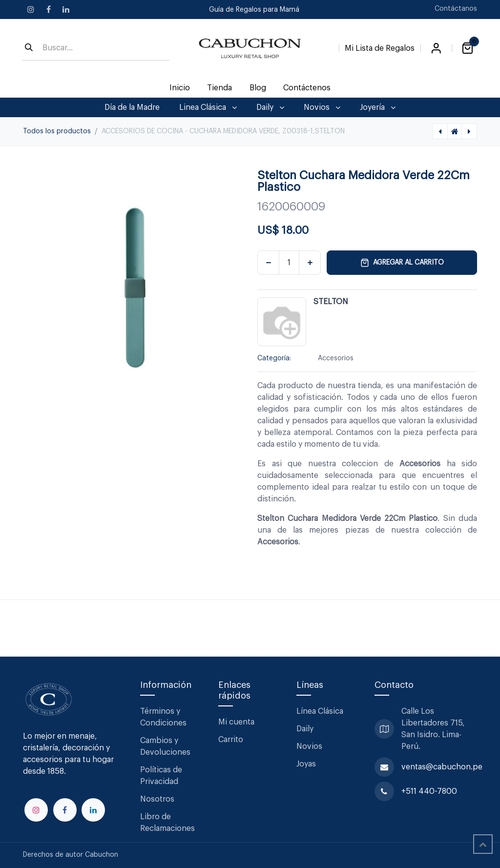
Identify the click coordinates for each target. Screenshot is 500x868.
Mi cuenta (236, 722)
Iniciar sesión (436, 48)
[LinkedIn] (66, 9)
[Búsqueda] (29, 48)
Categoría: (274, 358)
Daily (305, 729)
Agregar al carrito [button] (402, 263)
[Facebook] (48, 9)
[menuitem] (180, 88)
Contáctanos (456, 9)
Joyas (306, 764)
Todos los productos (57, 131)
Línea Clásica (320, 711)
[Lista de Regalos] (380, 46)
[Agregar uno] (310, 263)
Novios (309, 746)
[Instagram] (31, 9)
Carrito (231, 740)
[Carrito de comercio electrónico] (467, 48)
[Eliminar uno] (268, 263)
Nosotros (157, 799)
